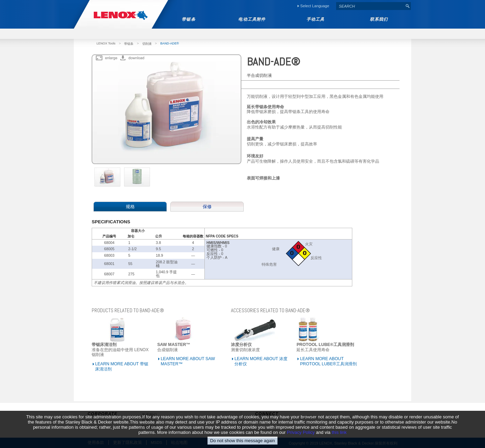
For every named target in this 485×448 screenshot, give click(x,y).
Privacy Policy (301, 437)
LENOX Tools (106, 43)
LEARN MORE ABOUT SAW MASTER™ (188, 361)
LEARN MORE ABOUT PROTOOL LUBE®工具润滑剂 (328, 361)
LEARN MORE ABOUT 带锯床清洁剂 (122, 366)
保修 (207, 207)
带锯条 (129, 44)
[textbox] (370, 6)
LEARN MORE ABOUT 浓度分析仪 (261, 361)
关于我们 (149, 415)
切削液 (147, 44)
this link (339, 437)
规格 (130, 207)
